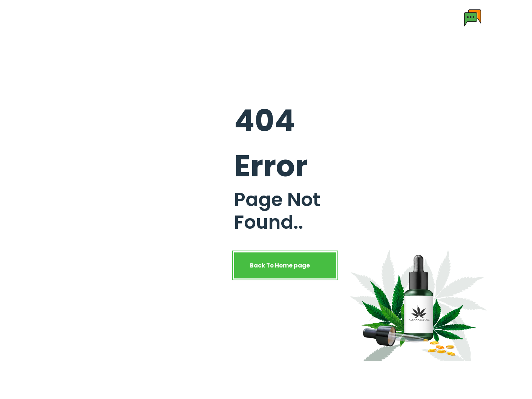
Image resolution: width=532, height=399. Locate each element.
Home (131, 18)
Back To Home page (285, 265)
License (281, 18)
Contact (318, 18)
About (161, 18)
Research (243, 18)
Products (197, 18)
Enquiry (354, 18)
